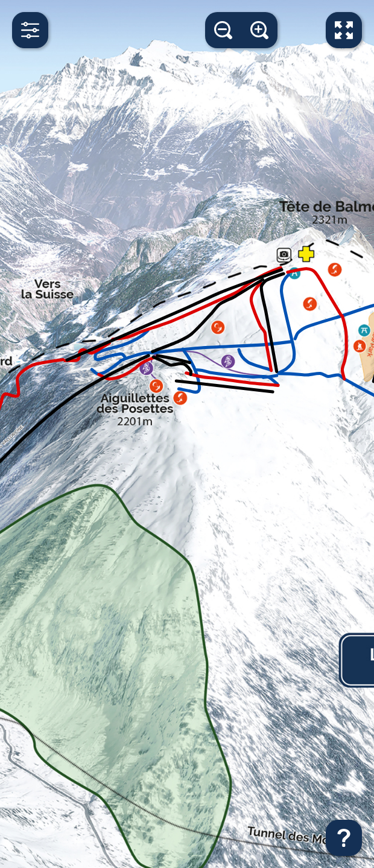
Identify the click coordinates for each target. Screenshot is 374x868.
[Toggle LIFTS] (24, 228)
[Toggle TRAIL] (24, 258)
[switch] (157, 171)
